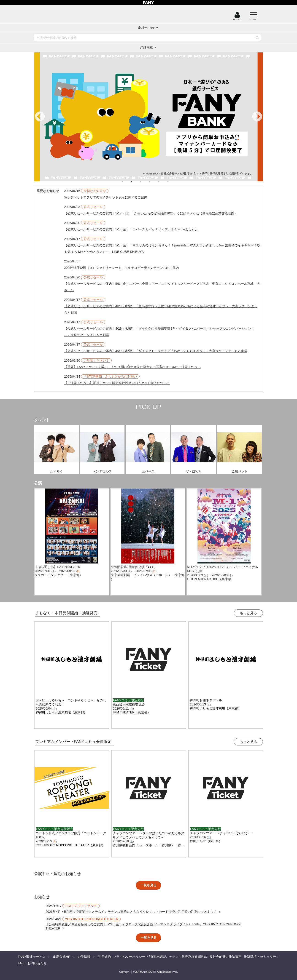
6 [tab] (173, 182)
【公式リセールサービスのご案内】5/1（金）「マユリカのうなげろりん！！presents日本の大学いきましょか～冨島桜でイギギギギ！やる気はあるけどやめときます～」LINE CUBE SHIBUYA (162, 248)
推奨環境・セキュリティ (262, 957)
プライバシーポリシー (129, 957)
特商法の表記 (157, 957)
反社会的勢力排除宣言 (226, 957)
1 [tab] (127, 182)
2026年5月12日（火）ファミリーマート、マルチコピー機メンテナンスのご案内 (122, 268)
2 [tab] (136, 182)
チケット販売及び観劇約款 (188, 957)
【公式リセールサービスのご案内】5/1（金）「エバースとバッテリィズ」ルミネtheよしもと (131, 229)
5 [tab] (163, 182)
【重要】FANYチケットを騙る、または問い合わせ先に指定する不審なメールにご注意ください (132, 367)
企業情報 (84, 957)
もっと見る (248, 613)
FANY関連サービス (32, 957)
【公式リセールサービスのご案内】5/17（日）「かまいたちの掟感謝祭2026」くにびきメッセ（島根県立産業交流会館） (151, 213)
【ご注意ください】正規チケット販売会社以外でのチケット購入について (117, 383)
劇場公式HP (61, 957)
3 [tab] (145, 182)
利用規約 (104, 957)
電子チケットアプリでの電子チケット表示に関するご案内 (106, 197)
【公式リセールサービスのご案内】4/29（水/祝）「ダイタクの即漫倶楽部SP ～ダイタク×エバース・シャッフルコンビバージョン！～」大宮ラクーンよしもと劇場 (159, 332)
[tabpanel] (148, 117)
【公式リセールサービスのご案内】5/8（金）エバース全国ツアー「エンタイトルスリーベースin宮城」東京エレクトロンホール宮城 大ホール (162, 287)
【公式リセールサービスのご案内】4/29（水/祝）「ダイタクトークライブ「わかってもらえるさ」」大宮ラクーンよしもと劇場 (156, 351)
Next (257, 117)
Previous (40, 117)
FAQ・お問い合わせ (32, 963)
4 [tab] (154, 182)
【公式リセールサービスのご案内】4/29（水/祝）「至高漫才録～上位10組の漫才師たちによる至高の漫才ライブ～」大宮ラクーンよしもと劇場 (161, 309)
